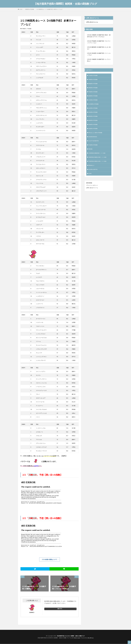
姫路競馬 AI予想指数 (94, 123)
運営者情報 (89, 189)
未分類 (90, 180)
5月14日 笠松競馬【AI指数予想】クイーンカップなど (99, 54)
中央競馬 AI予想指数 (94, 149)
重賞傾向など (92, 171)
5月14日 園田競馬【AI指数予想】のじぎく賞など (99, 48)
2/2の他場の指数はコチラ (50, 560)
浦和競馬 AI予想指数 (94, 89)
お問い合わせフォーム (92, 22)
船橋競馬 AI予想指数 (94, 84)
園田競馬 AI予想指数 (94, 119)
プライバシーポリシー (92, 192)
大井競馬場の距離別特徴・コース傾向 (98, 158)
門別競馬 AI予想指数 (94, 93)
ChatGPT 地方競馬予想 (95, 145)
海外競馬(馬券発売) (93, 141)
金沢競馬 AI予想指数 (94, 110)
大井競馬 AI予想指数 (94, 76)
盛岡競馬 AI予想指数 (94, 97)
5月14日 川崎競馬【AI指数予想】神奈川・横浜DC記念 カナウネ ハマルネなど (99, 36)
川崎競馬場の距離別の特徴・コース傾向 (99, 162)
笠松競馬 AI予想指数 (94, 115)
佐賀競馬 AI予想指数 (94, 132)
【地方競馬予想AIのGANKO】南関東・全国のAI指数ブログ (66, 4)
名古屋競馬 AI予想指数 (94, 106)
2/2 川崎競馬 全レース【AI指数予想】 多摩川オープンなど (50, 9)
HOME (21, 9)
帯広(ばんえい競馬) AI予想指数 (96, 136)
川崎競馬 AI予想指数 (29, 9)
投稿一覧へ (60, 609)
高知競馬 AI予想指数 (94, 128)
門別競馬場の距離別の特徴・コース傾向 (99, 167)
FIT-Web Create (76, 638)
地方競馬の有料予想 (94, 175)
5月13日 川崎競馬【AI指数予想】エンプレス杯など (99, 60)
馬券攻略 (91, 154)
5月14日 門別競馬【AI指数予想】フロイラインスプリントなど (99, 42)
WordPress (91, 638)
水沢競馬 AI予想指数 (94, 102)
